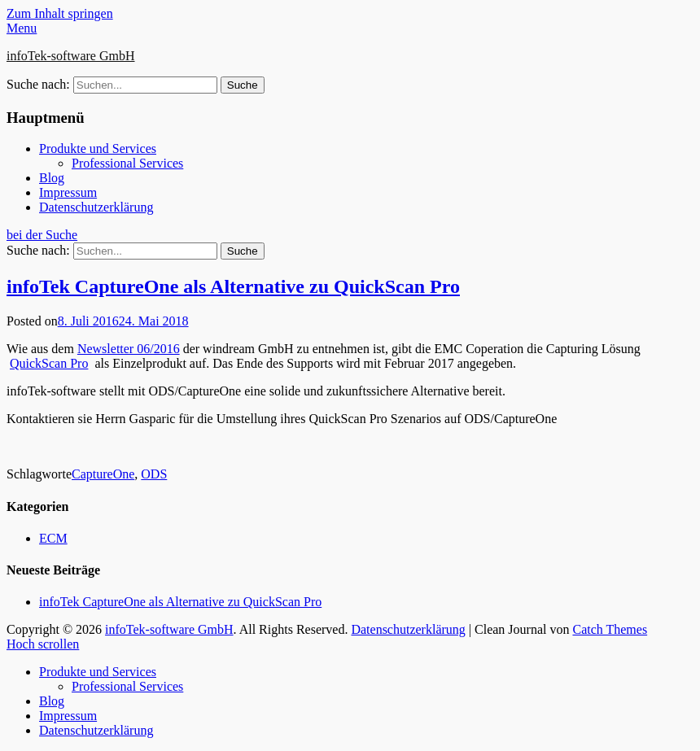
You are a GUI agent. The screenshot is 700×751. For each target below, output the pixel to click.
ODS (154, 474)
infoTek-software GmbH (71, 56)
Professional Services (127, 163)
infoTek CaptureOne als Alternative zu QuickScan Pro (233, 286)
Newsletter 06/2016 (129, 349)
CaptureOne (103, 474)
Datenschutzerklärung (96, 207)
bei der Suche (42, 235)
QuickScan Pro (49, 363)
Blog (52, 178)
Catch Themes (610, 629)
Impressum (68, 192)
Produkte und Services (98, 148)
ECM (53, 538)
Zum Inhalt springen (60, 13)
